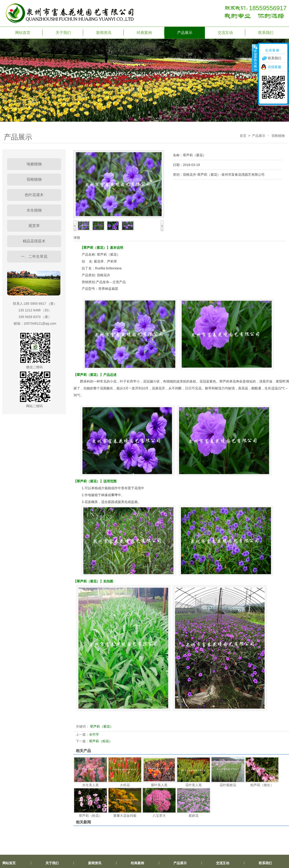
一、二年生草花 (34, 256)
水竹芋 (87, 734)
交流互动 (225, 33)
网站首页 (23, 33)
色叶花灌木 (34, 195)
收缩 (255, 58)
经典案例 (144, 33)
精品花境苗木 (34, 241)
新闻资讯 (104, 33)
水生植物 (34, 210)
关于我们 (63, 33)
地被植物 (34, 164)
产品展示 (185, 33)
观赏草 (34, 226)
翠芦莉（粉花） (94, 741)
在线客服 (275, 67)
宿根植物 (278, 136)
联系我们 (266, 33)
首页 (243, 136)
